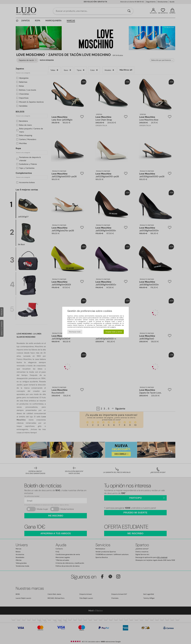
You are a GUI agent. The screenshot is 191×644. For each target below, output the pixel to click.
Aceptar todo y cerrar (114, 332)
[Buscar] (129, 11)
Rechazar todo (75, 332)
